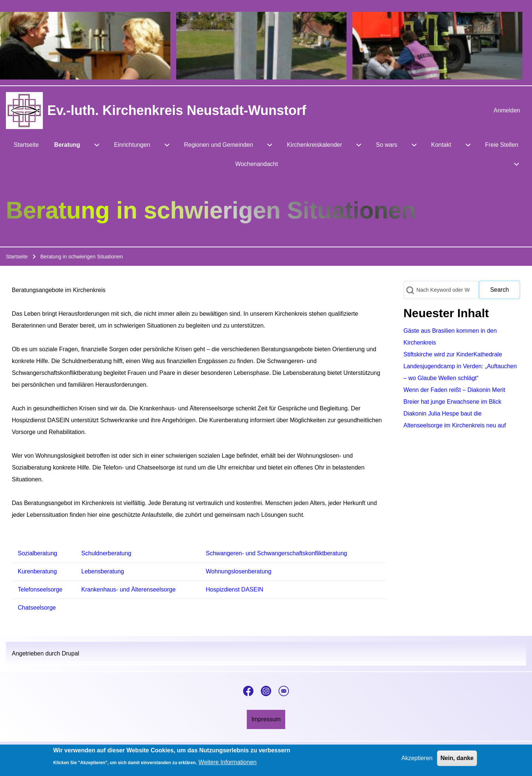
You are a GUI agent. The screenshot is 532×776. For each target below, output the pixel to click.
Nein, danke (457, 760)
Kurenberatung (37, 571)
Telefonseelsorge (40, 589)
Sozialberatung (37, 553)
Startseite (17, 257)
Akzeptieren (417, 760)
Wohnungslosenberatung (239, 571)
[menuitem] (507, 111)
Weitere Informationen (227, 764)
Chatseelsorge (37, 608)
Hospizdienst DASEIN (235, 589)
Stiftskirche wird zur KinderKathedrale (453, 354)
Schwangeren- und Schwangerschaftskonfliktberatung (276, 553)
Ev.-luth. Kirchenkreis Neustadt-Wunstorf (177, 110)
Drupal (70, 653)
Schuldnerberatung (106, 553)
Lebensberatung (103, 571)
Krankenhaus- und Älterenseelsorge (128, 589)
